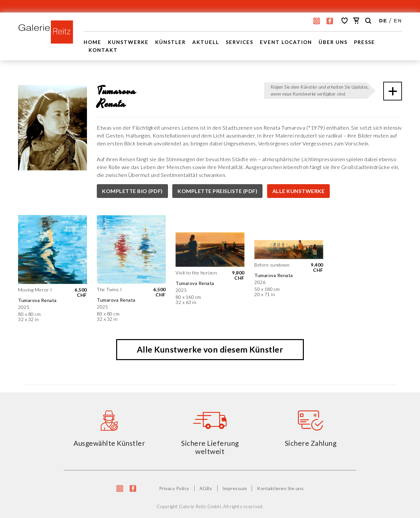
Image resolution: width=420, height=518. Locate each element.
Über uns (333, 42)
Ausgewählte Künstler (109, 443)
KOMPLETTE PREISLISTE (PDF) (217, 191)
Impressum (235, 488)
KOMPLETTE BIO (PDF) (132, 191)
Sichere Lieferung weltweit (210, 447)
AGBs (206, 488)
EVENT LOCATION (286, 42)
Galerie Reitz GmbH (200, 506)
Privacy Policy (174, 488)
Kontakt (103, 50)
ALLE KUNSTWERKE (299, 191)
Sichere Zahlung (311, 443)
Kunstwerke (128, 42)
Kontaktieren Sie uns (280, 488)
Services (240, 42)
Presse (365, 42)
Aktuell (206, 42)
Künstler (170, 42)
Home (93, 42)
